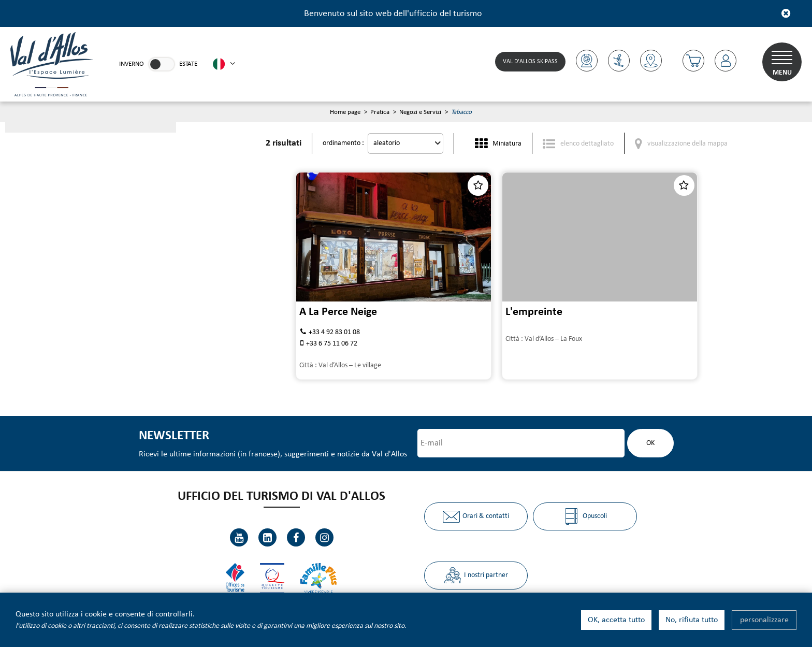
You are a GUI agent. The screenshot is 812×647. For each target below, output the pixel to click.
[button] (693, 61)
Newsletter (174, 436)
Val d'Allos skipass (530, 62)
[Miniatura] (498, 143)
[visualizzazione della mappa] (681, 143)
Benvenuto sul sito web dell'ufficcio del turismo (393, 14)
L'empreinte (534, 312)
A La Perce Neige (338, 312)
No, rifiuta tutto (692, 620)
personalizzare (764, 620)
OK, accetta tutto (616, 620)
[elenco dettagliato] (578, 143)
